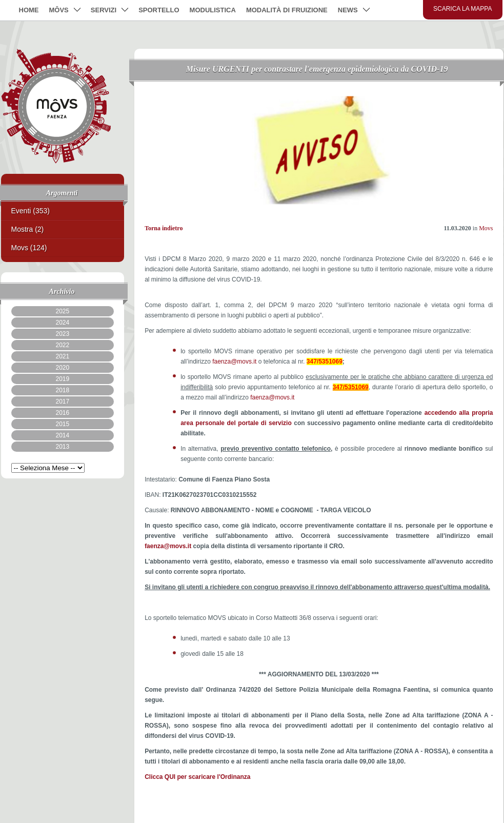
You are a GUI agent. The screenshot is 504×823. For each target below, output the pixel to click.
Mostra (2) (28, 229)
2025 (62, 311)
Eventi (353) (31, 211)
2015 (62, 424)
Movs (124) (29, 248)
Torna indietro (164, 228)
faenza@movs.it (234, 362)
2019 (62, 379)
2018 (62, 390)
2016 (62, 413)
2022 (62, 345)
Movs (486, 228)
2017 (62, 402)
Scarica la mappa (463, 9)
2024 (62, 323)
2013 (62, 447)
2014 (62, 435)
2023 (62, 334)
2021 (62, 356)
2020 (62, 368)
